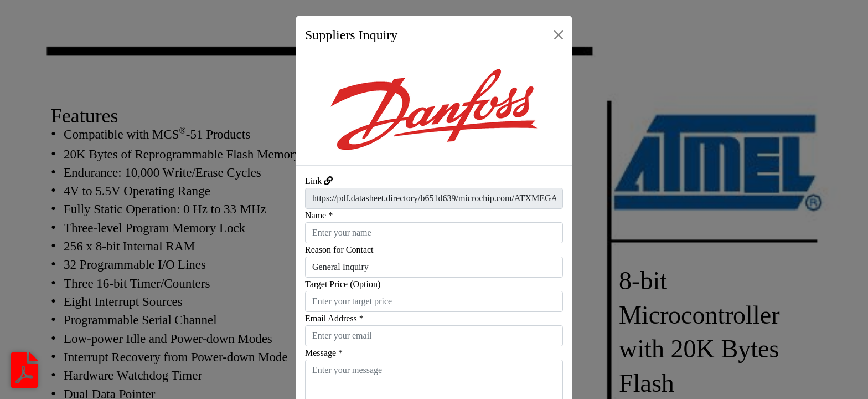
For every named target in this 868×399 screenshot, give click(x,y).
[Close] (559, 35)
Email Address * (334, 318)
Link (313, 181)
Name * (319, 215)
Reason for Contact (339, 250)
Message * (324, 353)
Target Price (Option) (343, 284)
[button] (317, 110)
